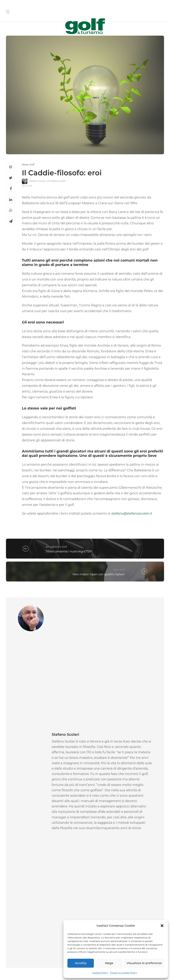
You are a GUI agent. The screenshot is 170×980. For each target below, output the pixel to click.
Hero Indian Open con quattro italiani (99, 574)
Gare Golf (119, 570)
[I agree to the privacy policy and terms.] (89, 907)
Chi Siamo (34, 969)
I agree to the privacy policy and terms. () (122, 910)
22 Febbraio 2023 (56, 181)
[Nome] (126, 845)
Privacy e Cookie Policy (124, 973)
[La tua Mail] (126, 870)
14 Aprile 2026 (87, 794)
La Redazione (13, 794)
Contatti (53, 969)
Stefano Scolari (38, 181)
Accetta (81, 963)
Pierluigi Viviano (69, 794)
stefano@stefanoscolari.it (132, 513)
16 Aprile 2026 (29, 794)
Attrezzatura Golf (56, 547)
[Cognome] (126, 858)
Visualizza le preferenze (144, 963)
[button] (162, 926)
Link (93, 912)
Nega (109, 963)
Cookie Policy (100, 973)
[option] (30, 771)
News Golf (28, 165)
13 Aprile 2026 (138, 798)
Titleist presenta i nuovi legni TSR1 (69, 551)
